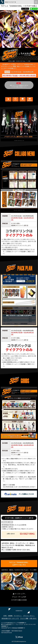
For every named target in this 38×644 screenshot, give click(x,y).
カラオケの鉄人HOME (19, 600)
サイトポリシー (18, 616)
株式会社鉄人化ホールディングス (10, 618)
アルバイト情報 (24, 618)
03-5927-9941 (27, 534)
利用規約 (10, 616)
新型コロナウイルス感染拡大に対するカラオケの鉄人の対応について (19, 86)
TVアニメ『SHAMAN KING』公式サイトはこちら (19, 563)
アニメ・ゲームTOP (19, 597)
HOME (5, 616)
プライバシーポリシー (29, 616)
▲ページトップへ (19, 594)
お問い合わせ (33, 618)
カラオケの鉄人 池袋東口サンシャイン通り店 (19, 518)
